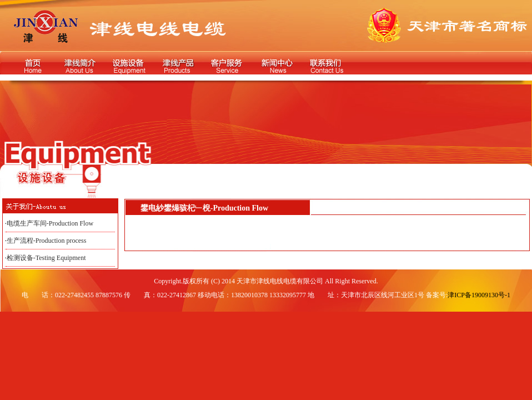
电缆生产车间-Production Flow (50, 223)
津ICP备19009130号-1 (479, 295)
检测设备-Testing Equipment (46, 258)
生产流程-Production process (47, 241)
